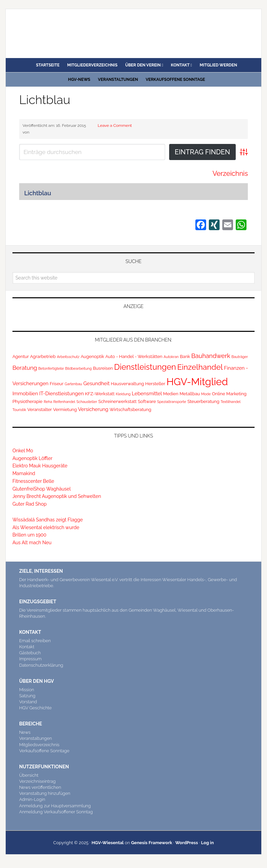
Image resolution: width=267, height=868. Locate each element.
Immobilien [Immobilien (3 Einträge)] (25, 393)
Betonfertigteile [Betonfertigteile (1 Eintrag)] (51, 368)
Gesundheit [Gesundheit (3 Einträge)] (97, 383)
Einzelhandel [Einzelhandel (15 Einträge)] (200, 367)
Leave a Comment (115, 125)
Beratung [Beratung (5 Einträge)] (25, 368)
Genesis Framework (152, 843)
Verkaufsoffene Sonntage (44, 751)
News (25, 732)
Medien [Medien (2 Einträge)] (171, 394)
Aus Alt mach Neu (32, 543)
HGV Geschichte (35, 708)
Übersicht (29, 775)
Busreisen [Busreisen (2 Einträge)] (103, 368)
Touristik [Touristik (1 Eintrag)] (19, 410)
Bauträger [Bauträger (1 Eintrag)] (240, 357)
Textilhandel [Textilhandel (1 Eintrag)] (231, 402)
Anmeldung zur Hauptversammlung (55, 806)
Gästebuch (30, 653)
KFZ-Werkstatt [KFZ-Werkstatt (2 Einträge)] (100, 394)
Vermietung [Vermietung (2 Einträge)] (65, 410)
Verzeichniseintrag (37, 781)
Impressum (30, 659)
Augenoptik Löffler (32, 458)
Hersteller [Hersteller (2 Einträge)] (155, 384)
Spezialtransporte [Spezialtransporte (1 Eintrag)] (171, 402)
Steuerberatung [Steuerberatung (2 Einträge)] (203, 401)
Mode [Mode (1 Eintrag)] (206, 394)
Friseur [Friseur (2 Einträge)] (57, 384)
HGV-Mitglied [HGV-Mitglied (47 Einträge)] (197, 382)
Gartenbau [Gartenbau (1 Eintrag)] (73, 384)
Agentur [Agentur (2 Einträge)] (21, 356)
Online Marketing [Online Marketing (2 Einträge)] (229, 394)
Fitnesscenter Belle (33, 481)
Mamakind (24, 473)
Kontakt (27, 647)
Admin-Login (32, 799)
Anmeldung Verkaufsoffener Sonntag (56, 812)
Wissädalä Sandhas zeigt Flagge (48, 520)
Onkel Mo (23, 451)
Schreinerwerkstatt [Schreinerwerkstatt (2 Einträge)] (117, 401)
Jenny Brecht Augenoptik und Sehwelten (57, 496)
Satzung (27, 696)
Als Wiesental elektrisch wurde (46, 527)
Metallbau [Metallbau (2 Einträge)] (190, 394)
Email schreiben (35, 641)
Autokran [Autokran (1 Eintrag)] (171, 357)
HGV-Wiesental (108, 843)
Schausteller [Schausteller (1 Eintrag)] (87, 402)
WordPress (187, 843)
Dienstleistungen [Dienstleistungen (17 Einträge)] (145, 367)
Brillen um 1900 (29, 535)
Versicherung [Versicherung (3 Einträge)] (93, 409)
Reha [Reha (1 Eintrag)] (48, 402)
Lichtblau (45, 100)
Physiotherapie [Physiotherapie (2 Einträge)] (27, 401)
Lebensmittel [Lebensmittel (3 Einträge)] (147, 393)
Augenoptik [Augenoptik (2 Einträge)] (92, 356)
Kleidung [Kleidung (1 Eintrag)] (123, 394)
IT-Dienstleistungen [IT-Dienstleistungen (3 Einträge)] (62, 393)
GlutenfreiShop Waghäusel (42, 489)
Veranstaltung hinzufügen (45, 793)
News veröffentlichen (40, 787)
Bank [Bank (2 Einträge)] (185, 356)
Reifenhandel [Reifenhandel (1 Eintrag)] (64, 402)
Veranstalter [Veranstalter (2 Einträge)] (40, 410)
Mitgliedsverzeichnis (39, 745)
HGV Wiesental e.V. (53, 31)
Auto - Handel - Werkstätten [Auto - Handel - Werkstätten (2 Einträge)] (134, 356)
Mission (27, 690)
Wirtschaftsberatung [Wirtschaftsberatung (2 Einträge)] (130, 410)
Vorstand (28, 702)
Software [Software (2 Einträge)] (147, 401)
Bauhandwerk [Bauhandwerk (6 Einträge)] (211, 356)
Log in (207, 843)
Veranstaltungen (35, 738)
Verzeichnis (230, 173)
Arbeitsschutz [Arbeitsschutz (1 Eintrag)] (68, 357)
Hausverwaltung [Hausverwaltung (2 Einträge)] (127, 384)
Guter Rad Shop (30, 504)
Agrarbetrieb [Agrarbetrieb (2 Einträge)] (43, 356)
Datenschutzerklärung (41, 665)
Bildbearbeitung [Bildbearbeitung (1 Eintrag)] (79, 368)
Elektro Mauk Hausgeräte (40, 466)
